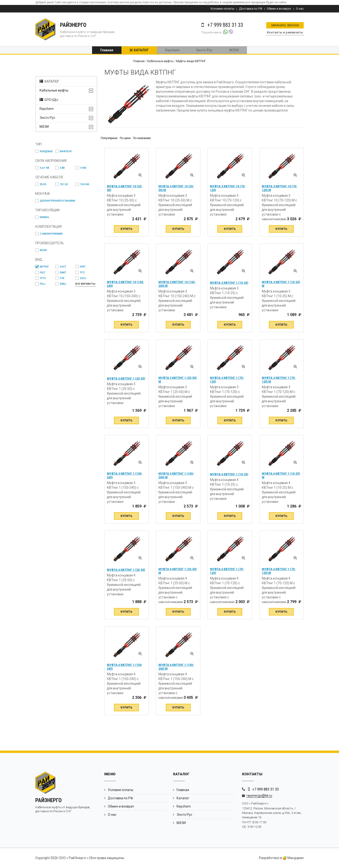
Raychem (172, 51)
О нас (300, 9)
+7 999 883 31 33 (265, 789)
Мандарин (293, 858)
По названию (142, 138)
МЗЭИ (234, 51)
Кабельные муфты (54, 91)
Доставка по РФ (251, 9)
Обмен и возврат (279, 9)
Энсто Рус (204, 51)
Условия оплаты (222, 9)
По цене (125, 138)
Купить (126, 229)
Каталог (141, 51)
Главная (107, 51)
